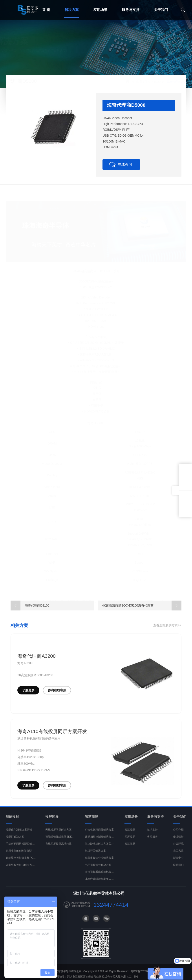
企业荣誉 (178, 842)
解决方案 (72, 10)
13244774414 (111, 910)
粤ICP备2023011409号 (144, 976)
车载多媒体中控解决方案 (99, 863)
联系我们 (178, 870)
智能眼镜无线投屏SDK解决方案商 (65, 842)
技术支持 (152, 835)
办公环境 (178, 849)
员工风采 (178, 856)
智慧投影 (130, 835)
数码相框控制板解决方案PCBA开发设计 (108, 842)
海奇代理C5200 (121, 597)
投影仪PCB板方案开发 (19, 835)
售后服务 (152, 842)
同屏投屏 (130, 842)
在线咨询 (125, 164)
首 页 (137, 82)
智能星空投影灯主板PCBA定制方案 (27, 863)
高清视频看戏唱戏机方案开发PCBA (106, 877)
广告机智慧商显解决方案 (99, 835)
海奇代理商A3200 (37, 661)
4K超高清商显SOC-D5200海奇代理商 (142, 611)
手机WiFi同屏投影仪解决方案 (23, 849)
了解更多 (28, 695)
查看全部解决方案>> (167, 630)
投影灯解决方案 (15, 842)
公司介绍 (178, 835)
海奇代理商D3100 (150, 597)
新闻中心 (178, 863)
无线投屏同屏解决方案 (59, 835)
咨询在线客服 (57, 695)
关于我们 (161, 10)
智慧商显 (130, 849)
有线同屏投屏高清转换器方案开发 (65, 849)
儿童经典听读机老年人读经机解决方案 (107, 884)
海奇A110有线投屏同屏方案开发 (52, 737)
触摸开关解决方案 (95, 856)
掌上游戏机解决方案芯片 (99, 849)
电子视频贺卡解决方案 (98, 870)
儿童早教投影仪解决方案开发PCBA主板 (29, 870)
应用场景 (100, 10)
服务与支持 (131, 10)
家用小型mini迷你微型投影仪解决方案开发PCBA (34, 856)
